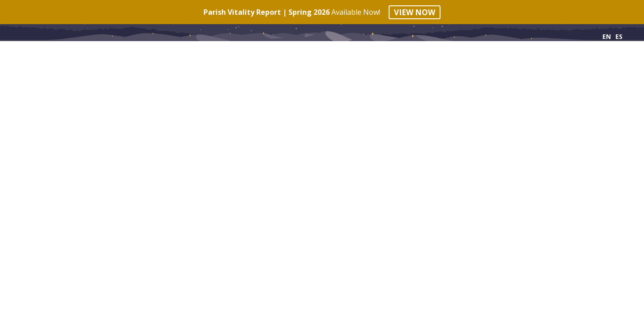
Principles (39, 54)
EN (607, 36)
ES (619, 36)
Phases (96, 54)
